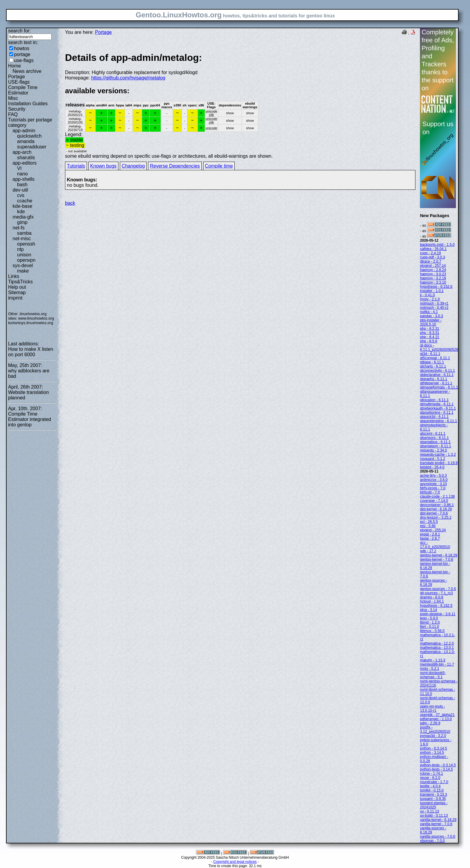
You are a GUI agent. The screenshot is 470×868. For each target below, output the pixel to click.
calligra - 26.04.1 (433, 249)
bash (22, 185)
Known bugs (103, 166)
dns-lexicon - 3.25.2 (436, 518)
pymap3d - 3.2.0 (433, 736)
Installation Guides (28, 104)
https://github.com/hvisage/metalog (128, 78)
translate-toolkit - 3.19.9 (439, 463)
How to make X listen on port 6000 (31, 352)
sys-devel (23, 265)
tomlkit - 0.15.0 (432, 790)
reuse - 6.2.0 (430, 778)
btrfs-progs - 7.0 (433, 488)
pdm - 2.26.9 (430, 723)
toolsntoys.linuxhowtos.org (31, 323)
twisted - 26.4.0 (432, 467)
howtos (22, 48)
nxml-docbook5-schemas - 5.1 (433, 675)
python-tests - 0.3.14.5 (438, 765)
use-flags (24, 60)
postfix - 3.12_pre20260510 (435, 729)
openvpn (26, 260)
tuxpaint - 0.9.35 (433, 799)
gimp (22, 222)
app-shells (24, 179)
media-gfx (23, 217)
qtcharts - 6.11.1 (433, 366)
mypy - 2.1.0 (430, 299)
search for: (19, 31)
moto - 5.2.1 (430, 669)
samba (24, 233)
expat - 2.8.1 (430, 534)
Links (14, 276)
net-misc (22, 239)
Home (15, 66)
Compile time (219, 166)
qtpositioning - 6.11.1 (437, 413)
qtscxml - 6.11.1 (433, 434)
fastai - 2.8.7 (430, 538)
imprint (15, 298)
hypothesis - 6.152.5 (436, 606)
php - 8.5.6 (428, 341)
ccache (25, 201)
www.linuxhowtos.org (36, 318)
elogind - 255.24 (433, 530)
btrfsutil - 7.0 (430, 492)
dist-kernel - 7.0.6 (434, 513)
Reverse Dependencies (175, 166)
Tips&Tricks (20, 282)
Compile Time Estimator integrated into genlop (30, 419)
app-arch (22, 152)
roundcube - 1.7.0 (434, 782)
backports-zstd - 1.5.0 (437, 245)
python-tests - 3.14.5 (436, 769)
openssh (26, 244)
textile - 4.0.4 (430, 786)
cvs (21, 195)
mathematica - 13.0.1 (437, 648)
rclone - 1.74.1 (431, 774)
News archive (27, 71)
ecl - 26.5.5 (429, 522)
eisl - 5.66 (428, 526)
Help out (17, 287)
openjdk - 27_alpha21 (437, 715)
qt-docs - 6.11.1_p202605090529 (439, 347)
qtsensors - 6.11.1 (434, 438)
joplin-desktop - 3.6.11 (438, 614)
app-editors (25, 163)
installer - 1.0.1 (432, 291)
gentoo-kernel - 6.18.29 (439, 555)
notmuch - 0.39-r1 (434, 303)
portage (22, 54)
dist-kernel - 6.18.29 (436, 509)
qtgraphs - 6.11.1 (434, 379)
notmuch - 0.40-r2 (434, 308)
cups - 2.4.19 (430, 253)
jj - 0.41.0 (427, 295)
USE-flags (19, 82)
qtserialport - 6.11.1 (435, 446)
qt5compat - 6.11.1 (435, 358)
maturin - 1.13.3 (433, 660)
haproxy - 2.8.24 (433, 270)
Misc (13, 98)
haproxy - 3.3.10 (433, 282)
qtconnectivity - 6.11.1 (437, 371)
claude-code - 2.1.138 (437, 497)
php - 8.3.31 (430, 333)
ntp (20, 249)
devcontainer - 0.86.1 (437, 505)
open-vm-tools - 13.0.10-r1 (432, 708)
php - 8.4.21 (430, 337)
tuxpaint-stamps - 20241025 (434, 805)
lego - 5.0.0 (429, 618)
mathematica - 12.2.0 (437, 643)
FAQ (13, 114)
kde (21, 212)
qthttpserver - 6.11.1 (436, 383)
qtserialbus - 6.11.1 (435, 442)
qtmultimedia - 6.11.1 (437, 404)
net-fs (19, 228)
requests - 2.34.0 (433, 450)
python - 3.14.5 (432, 753)
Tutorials (76, 166)
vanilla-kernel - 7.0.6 (436, 824)
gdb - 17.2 (428, 551)
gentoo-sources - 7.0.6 (438, 589)
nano (22, 174)
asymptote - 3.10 (433, 484)
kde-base (22, 206)
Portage (16, 77)
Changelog (133, 166)
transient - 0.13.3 (433, 795)
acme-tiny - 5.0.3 (433, 476)
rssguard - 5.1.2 (433, 459)
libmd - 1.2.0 (430, 622)
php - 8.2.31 (430, 329)
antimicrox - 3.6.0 (434, 480)
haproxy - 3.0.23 (433, 274)
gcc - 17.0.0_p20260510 (435, 545)
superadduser (32, 147)
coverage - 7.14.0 (434, 501)
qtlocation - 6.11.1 (434, 400)
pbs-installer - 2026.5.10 (431, 322)
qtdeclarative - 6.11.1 (437, 375)
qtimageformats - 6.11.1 (439, 387)
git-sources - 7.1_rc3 (436, 593)
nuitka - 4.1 (429, 312)
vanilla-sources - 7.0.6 (437, 837)
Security (17, 109)
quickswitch (29, 136)
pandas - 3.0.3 (431, 316)
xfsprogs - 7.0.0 (432, 841)
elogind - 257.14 (433, 266)
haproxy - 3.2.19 (433, 278)
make (23, 271)
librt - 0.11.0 (429, 627)
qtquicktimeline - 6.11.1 (438, 421)
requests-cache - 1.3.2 (438, 455)
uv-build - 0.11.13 (434, 816)
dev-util (20, 190)
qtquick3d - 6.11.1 (434, 417)
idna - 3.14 (428, 610)
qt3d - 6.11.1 (430, 354)
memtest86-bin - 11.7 (437, 664)
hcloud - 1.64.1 (432, 601)
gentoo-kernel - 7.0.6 (437, 559)
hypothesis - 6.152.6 (436, 287)
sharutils (26, 158)
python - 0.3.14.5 (433, 748)
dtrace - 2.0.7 (431, 261)
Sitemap (17, 292)
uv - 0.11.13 (429, 811)
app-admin (24, 131)
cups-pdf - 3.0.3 (432, 257)
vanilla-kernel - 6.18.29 (438, 820)
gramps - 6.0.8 (431, 597)
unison (24, 255)
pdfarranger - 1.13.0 (436, 719)
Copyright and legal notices (235, 862)
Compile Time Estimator (23, 90)
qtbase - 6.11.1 (432, 362)
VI (19, 168)
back (70, 203)
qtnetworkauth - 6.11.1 (438, 408)
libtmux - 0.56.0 (432, 631)
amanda (26, 141)
